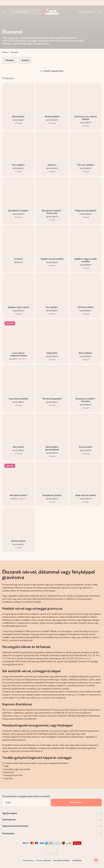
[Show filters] (52, 71)
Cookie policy (28, 860)
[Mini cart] (99, 12)
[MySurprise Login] (87, 12)
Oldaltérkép (77, 860)
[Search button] (14, 12)
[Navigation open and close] (4, 12)
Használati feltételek (62, 860)
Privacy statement (43, 860)
